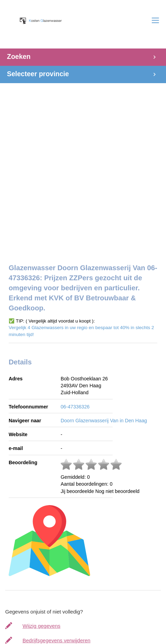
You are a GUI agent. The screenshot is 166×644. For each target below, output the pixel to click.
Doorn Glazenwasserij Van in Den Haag (104, 421)
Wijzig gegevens (41, 626)
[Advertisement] (83, 166)
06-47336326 (75, 407)
